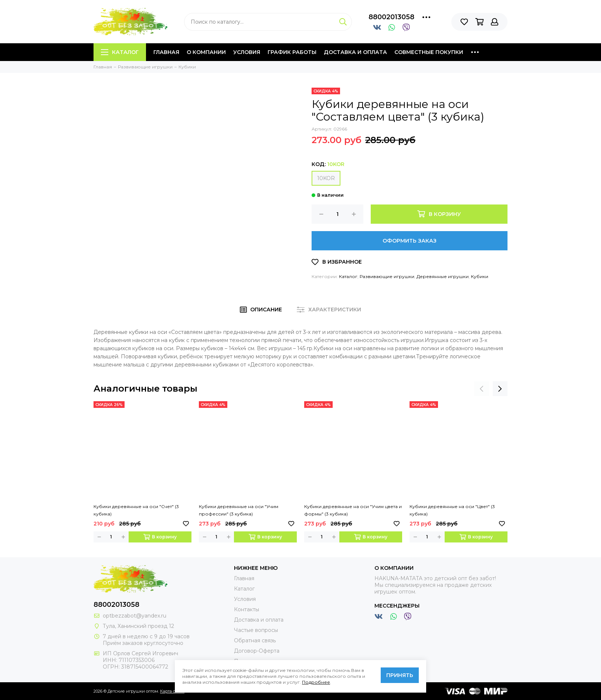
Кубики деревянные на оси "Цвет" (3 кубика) (452, 510)
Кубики (480, 276)
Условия (247, 52)
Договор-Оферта (257, 651)
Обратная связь (255, 640)
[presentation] (482, 389)
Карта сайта (172, 691)
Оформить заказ (410, 241)
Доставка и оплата (355, 52)
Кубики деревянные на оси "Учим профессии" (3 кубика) (239, 510)
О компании (206, 52)
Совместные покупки (429, 52)
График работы (292, 52)
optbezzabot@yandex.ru (135, 616)
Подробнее (316, 682)
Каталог (120, 52)
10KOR (326, 178)
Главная (166, 52)
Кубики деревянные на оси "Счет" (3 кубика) (136, 510)
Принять (400, 675)
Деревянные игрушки (443, 276)
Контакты (247, 609)
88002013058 (391, 17)
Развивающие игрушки (387, 276)
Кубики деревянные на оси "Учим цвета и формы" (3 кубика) (353, 510)
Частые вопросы (256, 630)
